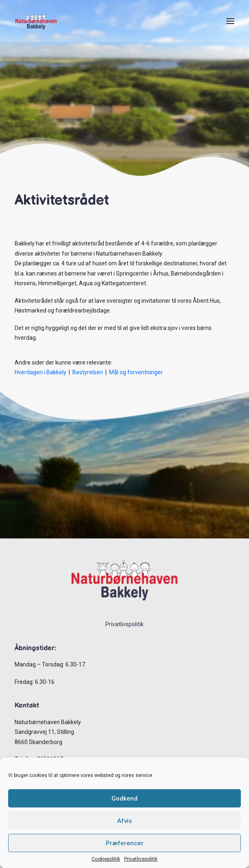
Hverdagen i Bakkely (40, 372)
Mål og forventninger (136, 372)
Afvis (124, 821)
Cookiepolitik (106, 859)
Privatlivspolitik (141, 859)
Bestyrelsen (88, 372)
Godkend (124, 799)
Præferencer (125, 843)
